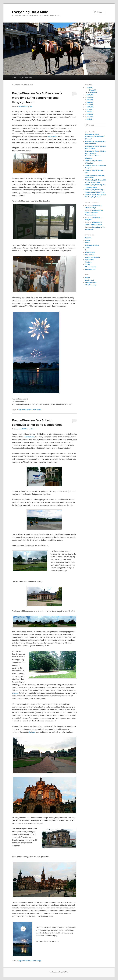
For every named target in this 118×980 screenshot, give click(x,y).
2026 (89, 88)
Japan (87, 248)
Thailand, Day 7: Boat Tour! (95, 192)
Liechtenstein (90, 252)
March (93, 90)
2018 (89, 112)
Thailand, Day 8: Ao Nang (94, 190)
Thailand (88, 262)
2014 (90, 114)
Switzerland (89, 260)
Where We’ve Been (26, 78)
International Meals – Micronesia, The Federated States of (95, 137)
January (93, 92)
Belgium (88, 238)
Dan (31, 106)
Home (15, 78)
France (88, 240)
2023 (90, 100)
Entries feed (89, 280)
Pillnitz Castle (29, 437)
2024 (90, 97)
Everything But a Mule (30, 12)
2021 (90, 105)
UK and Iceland (91, 267)
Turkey (88, 264)
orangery (15, 693)
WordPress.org (91, 285)
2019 (89, 109)
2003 (89, 119)
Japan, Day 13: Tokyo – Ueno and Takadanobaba (94, 213)
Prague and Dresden (25, 410)
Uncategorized (90, 269)
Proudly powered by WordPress (59, 972)
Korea (87, 250)
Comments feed (91, 282)
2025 (90, 95)
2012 (90, 117)
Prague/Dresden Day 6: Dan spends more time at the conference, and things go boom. (37, 98)
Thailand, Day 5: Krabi (93, 197)
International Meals (92, 245)
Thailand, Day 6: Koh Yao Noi (96, 194)
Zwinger (32, 732)
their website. (53, 137)
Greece (88, 243)
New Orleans (90, 255)
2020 (90, 107)
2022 (90, 102)
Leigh (31, 429)
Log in (87, 278)
